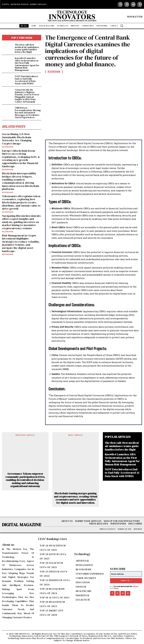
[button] (122, 26)
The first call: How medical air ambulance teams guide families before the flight (27, 48)
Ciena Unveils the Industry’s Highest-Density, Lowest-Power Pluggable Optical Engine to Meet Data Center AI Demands (27, 96)
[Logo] (72, 17)
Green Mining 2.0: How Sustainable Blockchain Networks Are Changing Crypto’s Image (17, 139)
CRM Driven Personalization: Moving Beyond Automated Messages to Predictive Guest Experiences (28, 113)
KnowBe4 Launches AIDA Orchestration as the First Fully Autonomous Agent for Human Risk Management (27, 64)
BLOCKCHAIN (8, 147)
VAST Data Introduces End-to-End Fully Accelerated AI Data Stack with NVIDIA (26, 80)
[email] (126, 574)
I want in (126, 581)
